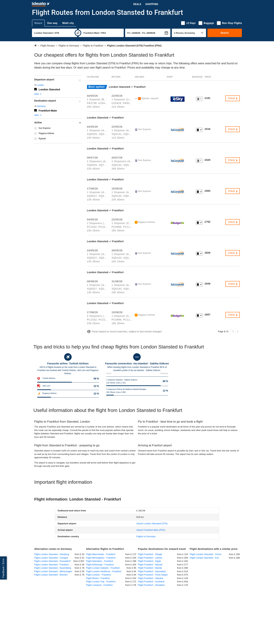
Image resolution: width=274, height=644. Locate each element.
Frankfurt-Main (48, 111)
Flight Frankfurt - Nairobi (150, 565)
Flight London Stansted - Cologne (51, 558)
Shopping (152, 4)
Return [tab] (38, 23)
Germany (41, 106)
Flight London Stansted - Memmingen (53, 571)
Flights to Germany (146, 536)
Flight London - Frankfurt (99, 575)
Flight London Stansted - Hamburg (52, 554)
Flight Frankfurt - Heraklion (151, 585)
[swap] (78, 33)
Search (225, 33)
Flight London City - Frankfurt (101, 582)
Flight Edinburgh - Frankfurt (100, 565)
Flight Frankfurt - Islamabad (152, 571)
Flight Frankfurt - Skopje (150, 554)
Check (233, 98)
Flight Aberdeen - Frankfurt (100, 561)
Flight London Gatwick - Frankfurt (103, 568)
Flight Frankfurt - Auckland (151, 582)
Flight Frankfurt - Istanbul (151, 578)
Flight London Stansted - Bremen (51, 575)
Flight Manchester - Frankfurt (101, 554)
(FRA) (151, 530)
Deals (137, 4)
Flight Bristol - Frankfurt (98, 578)
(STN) (152, 524)
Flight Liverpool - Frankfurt (99, 585)
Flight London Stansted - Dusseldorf (52, 561)
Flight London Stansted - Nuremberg (53, 568)
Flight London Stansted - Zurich (206, 554)
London (40, 85)
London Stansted (49, 89)
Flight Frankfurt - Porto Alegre (153, 575)
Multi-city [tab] (68, 23)
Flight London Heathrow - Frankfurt (104, 571)
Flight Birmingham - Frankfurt (101, 558)
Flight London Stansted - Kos (204, 558)
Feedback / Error (3, 568)
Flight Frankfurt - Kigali (149, 561)
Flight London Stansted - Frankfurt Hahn (55, 565)
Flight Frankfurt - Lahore (150, 558)
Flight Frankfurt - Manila (150, 568)
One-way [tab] (52, 23)
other (38, 94)
